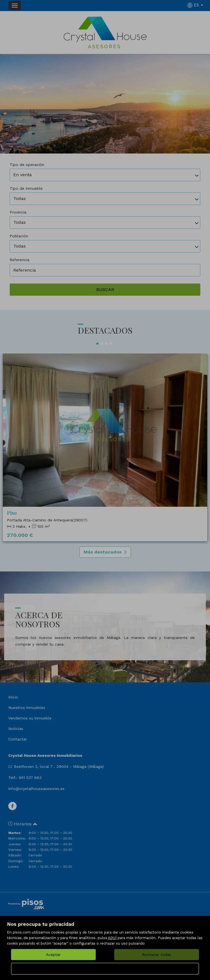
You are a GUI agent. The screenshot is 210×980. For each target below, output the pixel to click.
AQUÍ (112, 938)
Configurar (105, 969)
